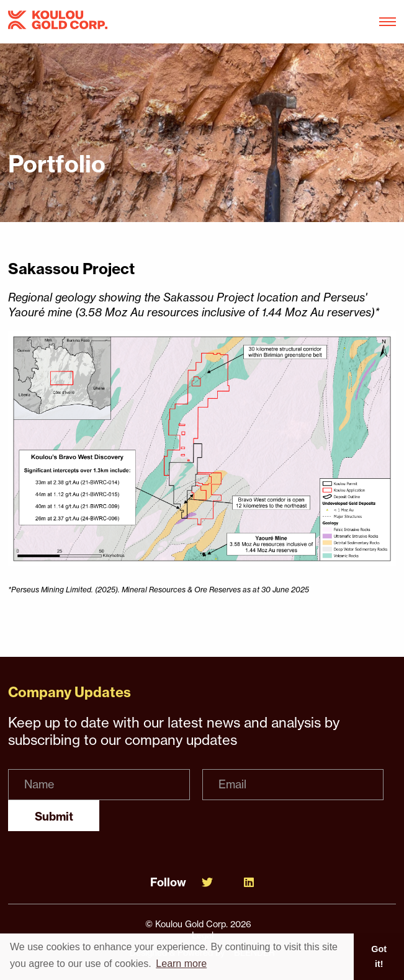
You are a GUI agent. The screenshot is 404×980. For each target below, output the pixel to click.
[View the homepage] (58, 22)
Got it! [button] (379, 956)
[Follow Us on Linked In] (249, 883)
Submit (54, 817)
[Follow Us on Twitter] (207, 883)
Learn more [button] (181, 964)
